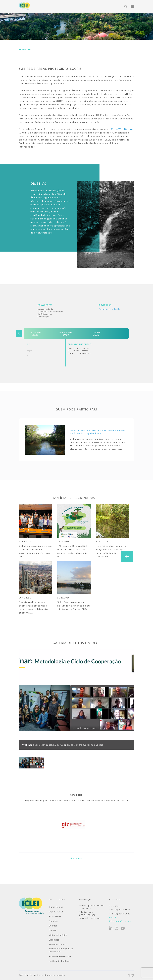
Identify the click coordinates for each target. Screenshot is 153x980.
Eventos (53, 926)
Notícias (53, 921)
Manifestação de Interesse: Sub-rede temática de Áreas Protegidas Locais (99, 432)
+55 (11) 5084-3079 (120, 909)
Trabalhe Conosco (59, 945)
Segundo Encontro (80, 344)
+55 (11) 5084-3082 (120, 914)
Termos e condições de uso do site (61, 950)
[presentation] (19, 333)
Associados (55, 916)
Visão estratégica (58, 935)
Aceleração (45, 305)
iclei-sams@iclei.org (120, 921)
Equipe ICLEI (56, 912)
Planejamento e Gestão (110, 309)
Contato (53, 930)
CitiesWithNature (122, 129)
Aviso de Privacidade (60, 956)
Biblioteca (105, 305)
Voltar (25, 50)
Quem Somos (56, 907)
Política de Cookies (59, 961)
